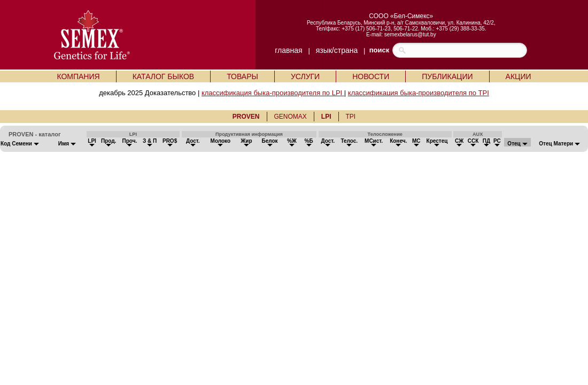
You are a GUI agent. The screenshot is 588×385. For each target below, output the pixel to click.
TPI (351, 117)
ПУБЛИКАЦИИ (447, 76)
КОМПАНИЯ (78, 76)
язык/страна (337, 50)
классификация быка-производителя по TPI (419, 93)
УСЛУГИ (305, 76)
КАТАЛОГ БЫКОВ (164, 76)
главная (288, 50)
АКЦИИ (519, 76)
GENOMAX (291, 117)
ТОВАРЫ (242, 76)
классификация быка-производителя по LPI (273, 93)
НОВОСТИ (371, 76)
